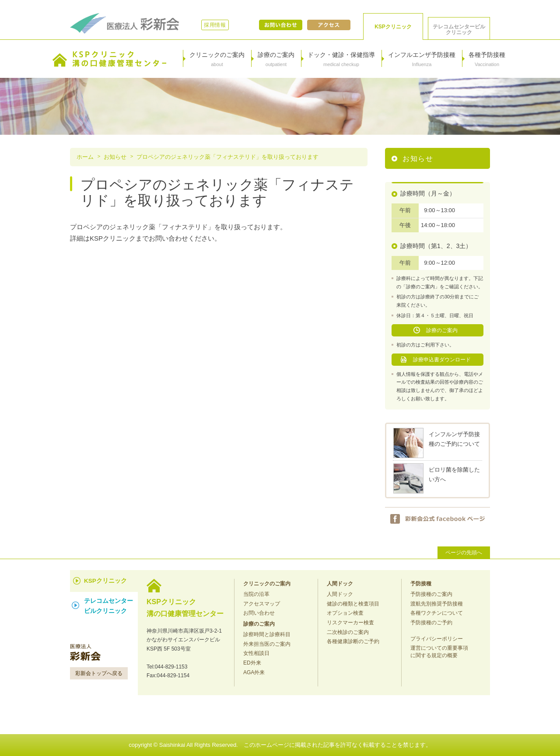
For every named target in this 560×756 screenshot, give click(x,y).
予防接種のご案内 (431, 594)
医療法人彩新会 (125, 23)
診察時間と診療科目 (267, 634)
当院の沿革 (256, 594)
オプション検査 (345, 613)
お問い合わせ (281, 25)
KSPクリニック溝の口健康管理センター (109, 59)
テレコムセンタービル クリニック (459, 30)
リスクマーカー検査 (350, 623)
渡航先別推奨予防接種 (437, 604)
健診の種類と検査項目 (353, 604)
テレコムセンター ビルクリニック (108, 606)
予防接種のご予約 (431, 623)
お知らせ (115, 157)
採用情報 (215, 25)
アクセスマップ (262, 604)
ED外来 (252, 663)
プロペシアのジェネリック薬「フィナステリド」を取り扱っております (227, 157)
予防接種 (421, 584)
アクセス (329, 25)
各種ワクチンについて (437, 613)
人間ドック (340, 584)
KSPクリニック (393, 27)
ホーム (85, 157)
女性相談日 (256, 653)
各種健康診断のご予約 (353, 641)
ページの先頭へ (464, 553)
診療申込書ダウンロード (442, 360)
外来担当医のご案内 (267, 644)
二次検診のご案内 (348, 632)
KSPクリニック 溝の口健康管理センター (185, 607)
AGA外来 (254, 672)
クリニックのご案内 (267, 584)
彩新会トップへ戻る (99, 673)
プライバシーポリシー (437, 639)
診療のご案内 (442, 330)
